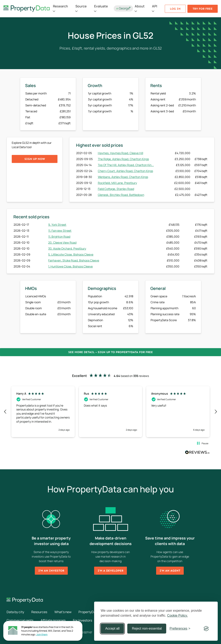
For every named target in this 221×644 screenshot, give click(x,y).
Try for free (203, 9)
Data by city (15, 612)
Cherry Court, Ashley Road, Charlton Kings (125, 171)
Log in (175, 9)
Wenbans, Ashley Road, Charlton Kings (123, 177)
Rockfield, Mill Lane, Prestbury (117, 183)
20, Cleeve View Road (62, 242)
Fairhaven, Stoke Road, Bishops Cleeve (74, 260)
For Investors (83, 620)
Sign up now (35, 159)
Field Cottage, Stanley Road (116, 189)
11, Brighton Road (59, 237)
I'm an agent (170, 571)
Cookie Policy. (178, 616)
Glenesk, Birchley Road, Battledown (121, 195)
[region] (110, 412)
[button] (5, 412)
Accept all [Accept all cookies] (112, 628)
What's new (63, 612)
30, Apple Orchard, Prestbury (67, 248)
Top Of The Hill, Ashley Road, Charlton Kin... (126, 165)
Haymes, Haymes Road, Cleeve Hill (120, 153)
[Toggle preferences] (180, 629)
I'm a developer (110, 571)
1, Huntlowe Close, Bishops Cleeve (70, 266)
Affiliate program (53, 620)
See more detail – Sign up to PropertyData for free (111, 352)
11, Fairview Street (60, 231)
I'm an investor (51, 571)
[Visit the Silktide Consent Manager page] (206, 629)
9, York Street (57, 225)
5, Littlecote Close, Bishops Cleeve (71, 254)
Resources (39, 612)
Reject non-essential (147, 628)
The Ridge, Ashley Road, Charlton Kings (123, 159)
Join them (42, 634)
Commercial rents (20, 620)
